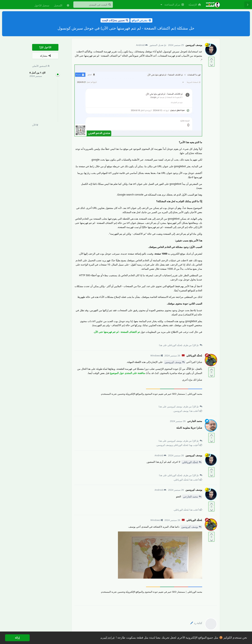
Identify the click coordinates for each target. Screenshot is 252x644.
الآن (35, 125)
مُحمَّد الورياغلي (190, 462)
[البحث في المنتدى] (93, 5)
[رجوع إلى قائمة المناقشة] (247, 5)
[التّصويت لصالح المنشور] (211, 59)
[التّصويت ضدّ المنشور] (211, 65)
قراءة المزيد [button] (107, 638)
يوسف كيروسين (173, 362)
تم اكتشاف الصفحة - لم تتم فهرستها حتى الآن (117, 332)
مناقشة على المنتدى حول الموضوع (127, 373)
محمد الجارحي (190, 497)
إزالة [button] (17, 638)
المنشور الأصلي (41, 66)
